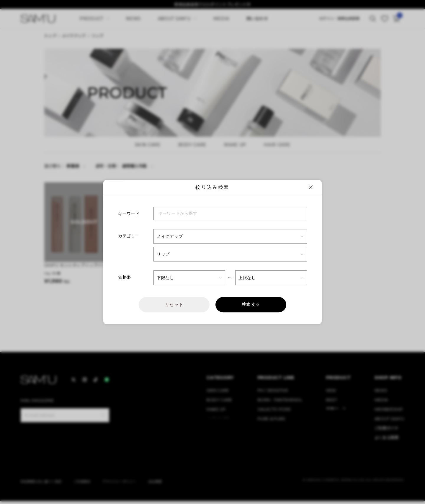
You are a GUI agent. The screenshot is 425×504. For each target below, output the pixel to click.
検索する (251, 304)
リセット (174, 304)
